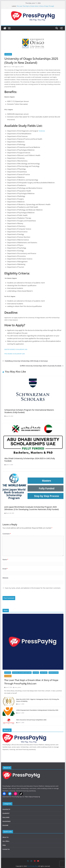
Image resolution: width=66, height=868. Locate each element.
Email (5, 569)
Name (5, 560)
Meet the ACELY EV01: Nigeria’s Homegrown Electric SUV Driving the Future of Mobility (38, 700)
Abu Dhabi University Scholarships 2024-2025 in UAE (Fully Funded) (30, 460)
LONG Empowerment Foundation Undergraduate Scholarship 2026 (37, 710)
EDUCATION (8, 673)
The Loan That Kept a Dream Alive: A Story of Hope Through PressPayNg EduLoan (31, 682)
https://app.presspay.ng (32, 797)
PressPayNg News (54, 673)
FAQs (4, 845)
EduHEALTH (6, 809)
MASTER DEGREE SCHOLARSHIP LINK (16, 349)
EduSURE (5, 825)
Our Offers (6, 841)
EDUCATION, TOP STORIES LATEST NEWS (22, 673)
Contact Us (6, 849)
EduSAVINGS (7, 821)
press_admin (20, 67)
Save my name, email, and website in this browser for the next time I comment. (33, 588)
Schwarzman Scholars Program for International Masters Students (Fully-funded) (29, 411)
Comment (7, 534)
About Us (5, 837)
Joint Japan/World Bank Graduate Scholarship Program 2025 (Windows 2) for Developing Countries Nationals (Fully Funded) (32, 508)
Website (5, 578)
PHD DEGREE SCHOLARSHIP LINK (15, 354)
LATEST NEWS (44, 673)
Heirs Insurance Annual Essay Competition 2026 (31, 720)
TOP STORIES (8, 676)
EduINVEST (6, 813)
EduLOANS (36, 673)
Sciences (42, 131)
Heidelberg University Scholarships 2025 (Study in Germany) (25, 361)
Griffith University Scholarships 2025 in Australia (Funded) (42, 366)
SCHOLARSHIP (8, 54)
